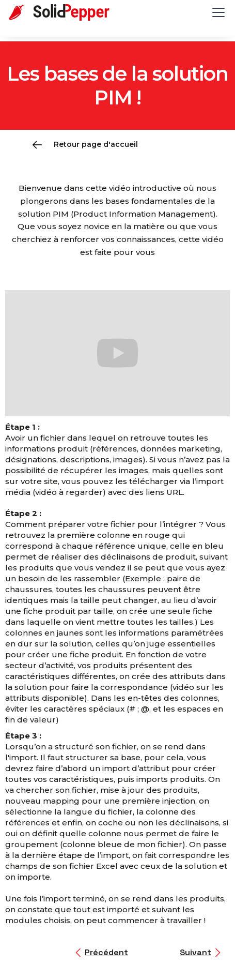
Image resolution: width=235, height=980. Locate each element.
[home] (67, 12)
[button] (216, 12)
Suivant (195, 952)
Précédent (106, 952)
